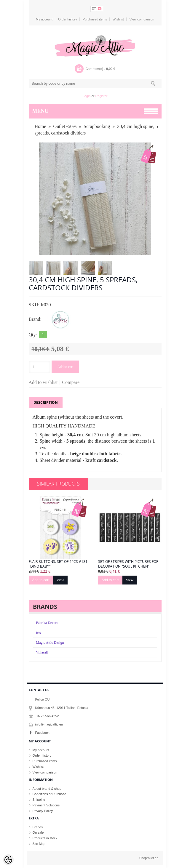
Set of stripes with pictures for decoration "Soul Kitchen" (128, 564)
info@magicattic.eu (49, 724)
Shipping (39, 800)
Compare (71, 382)
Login (87, 96)
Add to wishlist (43, 382)
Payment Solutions (46, 805)
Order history (68, 19)
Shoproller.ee (149, 858)
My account (44, 19)
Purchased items (95, 19)
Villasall (42, 652)
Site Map (39, 844)
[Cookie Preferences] (8, 860)
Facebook (42, 733)
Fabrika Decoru (47, 623)
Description (46, 402)
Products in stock (45, 838)
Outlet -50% (65, 126)
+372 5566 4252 (47, 716)
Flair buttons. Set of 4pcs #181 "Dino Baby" (58, 564)
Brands (38, 827)
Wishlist (118, 19)
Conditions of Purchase (50, 794)
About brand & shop (47, 789)
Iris (39, 633)
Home (40, 126)
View (60, 580)
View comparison (142, 19)
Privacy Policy (43, 811)
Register (101, 96)
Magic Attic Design (50, 643)
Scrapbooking (97, 126)
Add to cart (66, 367)
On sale (38, 832)
